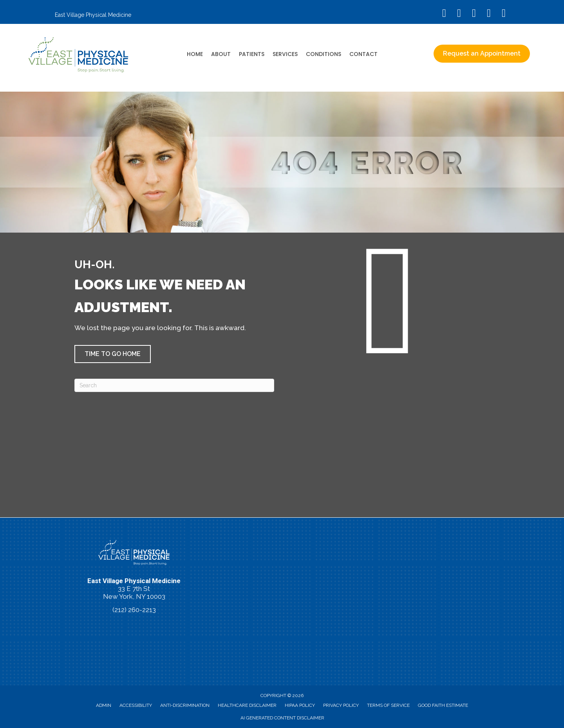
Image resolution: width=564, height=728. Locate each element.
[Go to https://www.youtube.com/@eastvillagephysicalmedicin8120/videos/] (474, 14)
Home (195, 54)
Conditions (324, 54)
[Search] (174, 385)
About (221, 54)
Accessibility (136, 705)
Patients (252, 54)
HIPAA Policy (300, 705)
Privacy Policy (341, 705)
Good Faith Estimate (443, 705)
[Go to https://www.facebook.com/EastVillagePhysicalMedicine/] (444, 14)
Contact (363, 54)
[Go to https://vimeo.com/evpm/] (489, 14)
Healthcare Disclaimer (247, 705)
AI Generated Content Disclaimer (282, 718)
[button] (113, 354)
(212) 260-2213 (134, 610)
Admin (104, 705)
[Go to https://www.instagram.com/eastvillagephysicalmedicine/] (459, 14)
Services (285, 54)
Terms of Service (388, 705)
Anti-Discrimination (185, 705)
